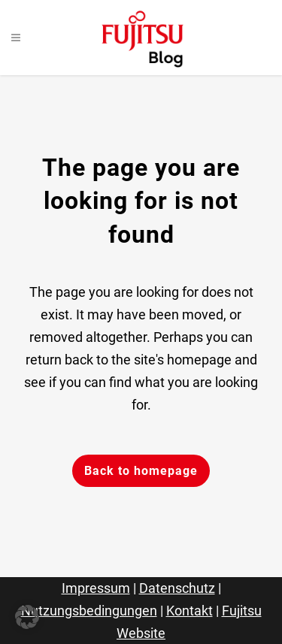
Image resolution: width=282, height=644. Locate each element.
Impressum (96, 588)
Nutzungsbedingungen (89, 611)
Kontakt (190, 611)
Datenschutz (177, 588)
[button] (27, 617)
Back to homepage (141, 471)
